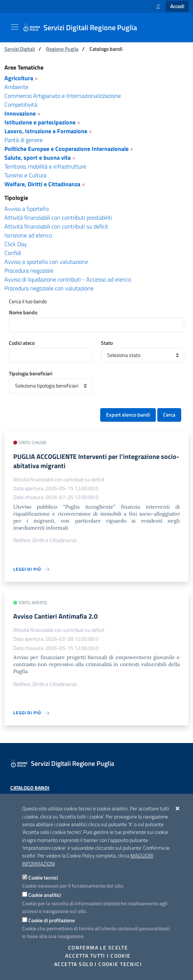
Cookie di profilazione (52, 920)
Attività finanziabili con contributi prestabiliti (58, 217)
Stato (107, 343)
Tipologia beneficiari (31, 373)
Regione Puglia (62, 49)
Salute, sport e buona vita (38, 158)
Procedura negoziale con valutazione (49, 288)
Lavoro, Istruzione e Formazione (46, 131)
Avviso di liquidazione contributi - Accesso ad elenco (68, 279)
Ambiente (16, 87)
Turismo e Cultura (25, 175)
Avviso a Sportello (27, 209)
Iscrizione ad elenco (28, 235)
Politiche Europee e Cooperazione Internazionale (66, 149)
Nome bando (23, 312)
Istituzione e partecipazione (40, 122)
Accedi (177, 6)
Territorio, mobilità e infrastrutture (45, 166)
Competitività (21, 105)
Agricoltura (19, 78)
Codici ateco (22, 343)
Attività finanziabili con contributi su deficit (56, 226)
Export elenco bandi (128, 415)
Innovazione (20, 113)
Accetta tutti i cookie (98, 956)
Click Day (16, 244)
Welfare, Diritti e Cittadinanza (42, 184)
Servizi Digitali (20, 49)
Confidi (13, 253)
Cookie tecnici (43, 878)
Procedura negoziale (29, 270)
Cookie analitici (45, 895)
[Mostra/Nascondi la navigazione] (15, 27)
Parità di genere (24, 140)
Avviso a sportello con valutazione (46, 262)
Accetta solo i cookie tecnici (98, 964)
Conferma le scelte (98, 948)
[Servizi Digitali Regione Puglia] (84, 28)
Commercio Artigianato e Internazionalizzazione (63, 96)
